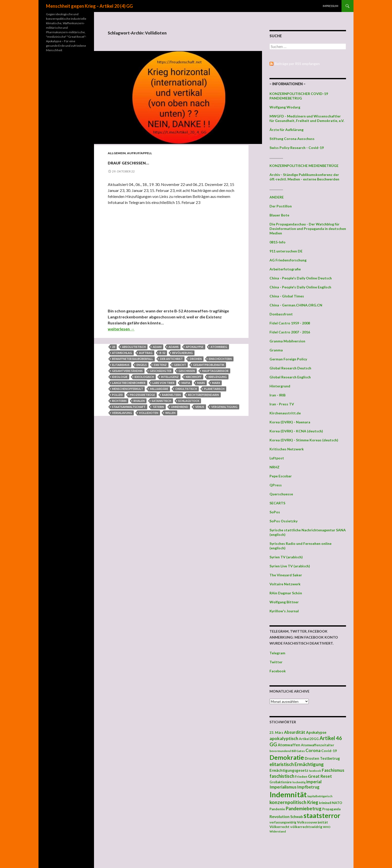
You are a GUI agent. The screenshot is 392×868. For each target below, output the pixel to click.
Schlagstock (189, 401)
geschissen (187, 371)
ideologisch (144, 377)
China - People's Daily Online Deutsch (301, 278)
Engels (142, 365)
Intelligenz (170, 377)
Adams (174, 347)
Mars (201, 383)
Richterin (119, 401)
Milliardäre (159, 389)
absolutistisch (134, 347)
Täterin (158, 407)
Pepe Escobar (281, 476)
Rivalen (139, 401)
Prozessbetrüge (142, 395)
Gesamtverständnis (127, 371)
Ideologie (120, 377)
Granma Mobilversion (287, 341)
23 (113, 347)
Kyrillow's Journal (284, 611)
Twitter (276, 662)
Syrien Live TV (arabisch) (290, 566)
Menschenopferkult (127, 389)
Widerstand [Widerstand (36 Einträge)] (278, 831)
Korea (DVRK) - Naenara (290, 422)
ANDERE (277, 197)
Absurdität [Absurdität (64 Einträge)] (295, 732)
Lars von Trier (163, 383)
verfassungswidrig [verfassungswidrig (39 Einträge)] (283, 822)
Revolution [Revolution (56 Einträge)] (279, 816)
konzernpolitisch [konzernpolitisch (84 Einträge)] (288, 802)
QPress (276, 485)
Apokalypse (195, 347)
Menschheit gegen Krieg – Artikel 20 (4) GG (89, 6)
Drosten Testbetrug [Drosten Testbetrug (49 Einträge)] (322, 758)
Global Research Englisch (290, 377)
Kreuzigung (218, 377)
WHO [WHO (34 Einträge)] (327, 827)
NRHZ (274, 467)
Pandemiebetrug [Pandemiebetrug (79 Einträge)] (304, 809)
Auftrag (146, 353)
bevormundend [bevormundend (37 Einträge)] (280, 751)
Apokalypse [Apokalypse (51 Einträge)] (316, 732)
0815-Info (277, 242)
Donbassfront (281, 314)
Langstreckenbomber (129, 383)
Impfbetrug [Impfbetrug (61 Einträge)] (308, 787)
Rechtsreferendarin (203, 395)
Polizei (117, 395)
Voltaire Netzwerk (285, 584)
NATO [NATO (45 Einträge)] (337, 803)
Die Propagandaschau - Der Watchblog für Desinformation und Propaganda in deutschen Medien (308, 229)
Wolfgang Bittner (284, 602)
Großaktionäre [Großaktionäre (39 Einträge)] (281, 782)
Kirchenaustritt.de (285, 413)
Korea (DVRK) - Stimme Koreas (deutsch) (304, 440)
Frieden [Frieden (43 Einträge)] (301, 777)
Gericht (180, 365)
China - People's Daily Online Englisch (300, 287)
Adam (157, 347)
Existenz (160, 365)
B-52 (162, 353)
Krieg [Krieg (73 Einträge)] (313, 802)
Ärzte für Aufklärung (286, 130)
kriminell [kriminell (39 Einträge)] (325, 803)
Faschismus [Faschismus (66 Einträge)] (333, 770)
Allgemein (117, 153)
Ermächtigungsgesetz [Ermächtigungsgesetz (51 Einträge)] (289, 770)
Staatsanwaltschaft (129, 407)
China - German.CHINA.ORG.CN (296, 305)
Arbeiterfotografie (285, 269)
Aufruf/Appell (139, 153)
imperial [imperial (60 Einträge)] (314, 782)
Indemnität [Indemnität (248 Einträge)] (288, 794)
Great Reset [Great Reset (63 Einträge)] (320, 776)
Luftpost (277, 458)
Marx (216, 383)
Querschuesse (281, 494)
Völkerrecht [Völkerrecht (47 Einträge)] (279, 827)
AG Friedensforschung (288, 260)
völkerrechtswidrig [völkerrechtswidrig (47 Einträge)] (306, 827)
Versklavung (122, 413)
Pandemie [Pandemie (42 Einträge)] (277, 809)
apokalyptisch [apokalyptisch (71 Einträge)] (284, 738)
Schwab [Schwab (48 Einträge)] (296, 817)
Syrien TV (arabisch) (286, 557)
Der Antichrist (171, 359)
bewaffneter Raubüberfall (132, 359)
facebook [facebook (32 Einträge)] (315, 771)
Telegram (277, 653)
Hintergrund (280, 386)
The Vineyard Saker (286, 575)
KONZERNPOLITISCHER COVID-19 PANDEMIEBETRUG (299, 96)
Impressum (330, 6)
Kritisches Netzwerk (287, 449)
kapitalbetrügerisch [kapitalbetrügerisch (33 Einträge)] (320, 796)
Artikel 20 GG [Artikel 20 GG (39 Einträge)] (309, 739)
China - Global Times (287, 296)
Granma (276, 350)
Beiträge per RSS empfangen (297, 64)
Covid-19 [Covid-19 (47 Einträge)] (329, 751)
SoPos (275, 512)
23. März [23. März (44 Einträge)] (276, 733)
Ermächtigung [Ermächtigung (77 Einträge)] (309, 764)
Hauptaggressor (215, 371)
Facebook (278, 671)
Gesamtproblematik (209, 365)
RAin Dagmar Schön (286, 593)
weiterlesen (121, 329)
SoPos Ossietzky (283, 521)
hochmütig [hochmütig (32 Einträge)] (299, 782)
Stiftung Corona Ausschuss (292, 139)
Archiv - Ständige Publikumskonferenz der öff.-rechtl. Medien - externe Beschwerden (304, 177)
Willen (170, 413)
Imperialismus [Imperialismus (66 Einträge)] (283, 787)
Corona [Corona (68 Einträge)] (313, 750)
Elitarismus (121, 365)
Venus (200, 407)
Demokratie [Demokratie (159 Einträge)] (287, 757)
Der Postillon (281, 206)
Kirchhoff (194, 377)
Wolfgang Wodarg (285, 107)
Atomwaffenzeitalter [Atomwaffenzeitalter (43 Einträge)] (318, 745)
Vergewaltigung (224, 407)
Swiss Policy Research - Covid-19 (297, 148)
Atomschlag (122, 353)
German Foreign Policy (288, 359)
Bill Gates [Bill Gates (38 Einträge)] (298, 751)
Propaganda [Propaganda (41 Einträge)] (331, 809)
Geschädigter (161, 371)
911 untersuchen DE (286, 251)
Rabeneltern (171, 395)
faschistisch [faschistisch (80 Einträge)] (282, 776)
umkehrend (180, 407)
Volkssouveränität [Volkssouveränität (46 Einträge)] (312, 822)
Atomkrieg (219, 347)
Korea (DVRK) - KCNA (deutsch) (296, 431)
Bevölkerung (182, 353)
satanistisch (161, 401)
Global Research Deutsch (290, 368)
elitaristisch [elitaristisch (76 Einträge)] (282, 764)
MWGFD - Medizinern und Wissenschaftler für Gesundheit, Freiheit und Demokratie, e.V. (307, 118)
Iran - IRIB (277, 395)
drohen (196, 359)
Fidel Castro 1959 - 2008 (290, 323)
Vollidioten (149, 413)
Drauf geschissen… (154, 162)
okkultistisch (186, 389)
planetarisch (214, 389)
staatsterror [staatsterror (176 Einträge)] (322, 816)
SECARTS (277, 503)
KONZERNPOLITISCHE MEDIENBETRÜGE (304, 166)
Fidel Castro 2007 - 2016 (290, 332)
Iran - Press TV (282, 404)
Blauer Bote (279, 215)
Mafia (186, 383)
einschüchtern (220, 359)
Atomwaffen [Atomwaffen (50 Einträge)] (289, 745)
